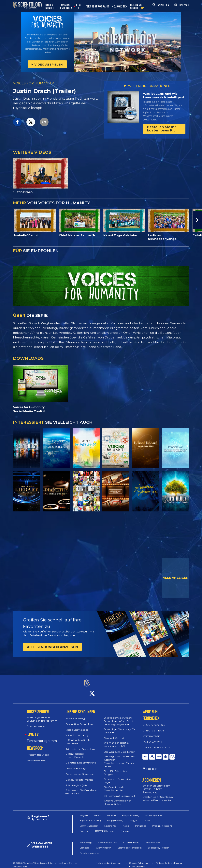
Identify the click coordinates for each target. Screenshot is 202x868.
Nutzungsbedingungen (109, 859)
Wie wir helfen (103, 844)
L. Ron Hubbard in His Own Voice (78, 738)
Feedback (152, 765)
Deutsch (111, 812)
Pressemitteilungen (38, 751)
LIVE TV (33, 731)
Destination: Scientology (79, 721)
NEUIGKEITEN (119, 6)
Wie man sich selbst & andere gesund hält (116, 741)
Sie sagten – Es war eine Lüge (117, 777)
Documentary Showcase (79, 770)
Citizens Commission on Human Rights (118, 799)
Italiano (147, 817)
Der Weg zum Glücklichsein (120, 748)
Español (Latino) (154, 812)
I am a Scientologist (77, 765)
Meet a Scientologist (77, 726)
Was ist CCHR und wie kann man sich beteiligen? (164, 96)
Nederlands (110, 822)
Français (125, 827)
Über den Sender (36, 723)
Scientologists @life (76, 782)
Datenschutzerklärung (169, 859)
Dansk (97, 812)
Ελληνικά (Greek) (131, 812)
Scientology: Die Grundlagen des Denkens (82, 788)
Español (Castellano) (90, 817)
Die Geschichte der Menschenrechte (114, 785)
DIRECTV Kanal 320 (154, 721)
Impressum (139, 863)
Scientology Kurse (108, 839)
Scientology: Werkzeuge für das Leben (120, 727)
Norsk (126, 822)
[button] (197, 220)
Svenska (84, 827)
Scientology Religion (159, 844)
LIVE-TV (79, 6)
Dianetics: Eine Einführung (81, 759)
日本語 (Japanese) (89, 822)
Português (140, 822)
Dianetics (85, 844)
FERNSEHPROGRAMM (97, 6)
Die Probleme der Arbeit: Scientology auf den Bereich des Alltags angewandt (120, 718)
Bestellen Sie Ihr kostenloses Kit (161, 129)
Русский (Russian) (162, 822)
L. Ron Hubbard (131, 839)
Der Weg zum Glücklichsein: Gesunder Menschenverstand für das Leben (120, 758)
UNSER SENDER (50, 6)
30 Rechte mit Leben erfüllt (120, 793)
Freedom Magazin (89, 850)
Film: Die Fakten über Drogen (116, 769)
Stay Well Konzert (114, 734)
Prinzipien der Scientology (80, 746)
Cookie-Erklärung (139, 859)
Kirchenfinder (153, 839)
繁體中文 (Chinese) (105, 827)
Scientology (86, 839)
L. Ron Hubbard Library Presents (75, 752)
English (84, 812)
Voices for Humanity (77, 732)
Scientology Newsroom (130, 844)
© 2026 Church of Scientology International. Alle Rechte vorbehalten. (45, 861)
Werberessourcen (36, 757)
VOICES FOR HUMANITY (33, 83)
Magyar (133, 817)
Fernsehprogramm (42, 737)
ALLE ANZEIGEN (176, 578)
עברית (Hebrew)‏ (115, 817)
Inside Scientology (76, 715)
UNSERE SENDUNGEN (66, 6)
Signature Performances (79, 776)
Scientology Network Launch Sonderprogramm (42, 715)
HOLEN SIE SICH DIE (138, 6)
